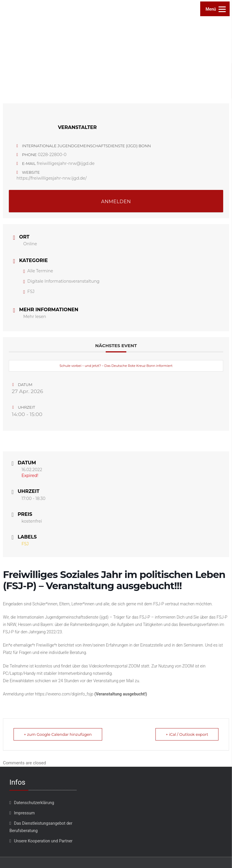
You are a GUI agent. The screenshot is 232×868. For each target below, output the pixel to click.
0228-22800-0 (52, 155)
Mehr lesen (35, 317)
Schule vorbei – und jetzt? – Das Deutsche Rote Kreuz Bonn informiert (116, 366)
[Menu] (215, 9)
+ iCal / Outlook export (187, 734)
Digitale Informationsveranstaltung (61, 281)
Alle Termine (38, 271)
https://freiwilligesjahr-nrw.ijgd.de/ (52, 178)
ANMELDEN (116, 202)
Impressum (24, 813)
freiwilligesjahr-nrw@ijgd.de (66, 163)
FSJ (29, 291)
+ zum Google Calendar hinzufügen (58, 734)
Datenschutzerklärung (34, 803)
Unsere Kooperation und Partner (43, 841)
